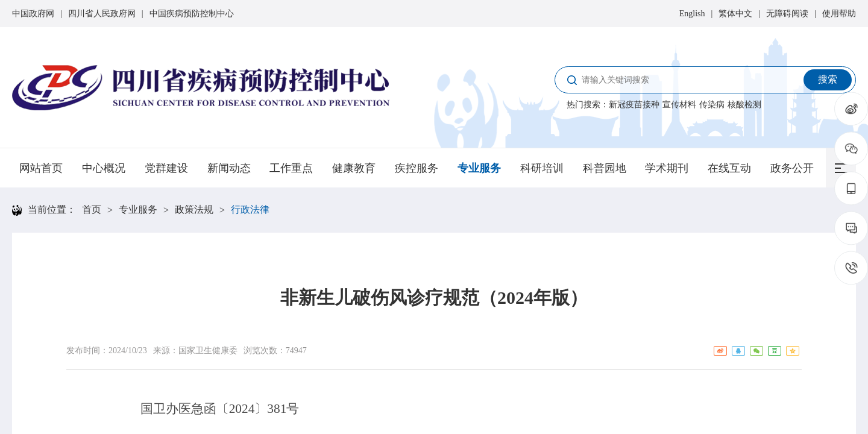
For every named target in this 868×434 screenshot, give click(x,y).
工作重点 (291, 168)
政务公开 (792, 168)
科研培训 (542, 168)
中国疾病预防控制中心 (192, 14)
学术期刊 (667, 168)
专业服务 (479, 168)
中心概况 (104, 168)
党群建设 (166, 168)
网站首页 (41, 168)
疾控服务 (417, 168)
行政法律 (250, 209)
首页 (92, 209)
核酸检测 (744, 105)
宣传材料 (679, 105)
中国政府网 (33, 14)
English (692, 14)
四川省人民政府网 (102, 14)
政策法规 (194, 209)
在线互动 (729, 168)
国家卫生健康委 (208, 351)
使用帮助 (839, 14)
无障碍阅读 (787, 14)
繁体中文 (735, 14)
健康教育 (354, 168)
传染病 (712, 105)
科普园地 (605, 168)
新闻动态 (229, 168)
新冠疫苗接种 (634, 105)
